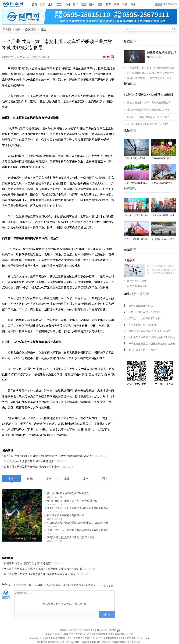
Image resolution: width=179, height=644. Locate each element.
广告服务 (92, 630)
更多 (133, 5)
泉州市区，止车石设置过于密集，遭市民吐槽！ (163, 239)
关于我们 (73, 630)
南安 (18, 30)
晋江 (59, 5)
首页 (34, 5)
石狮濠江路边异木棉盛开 (163, 183)
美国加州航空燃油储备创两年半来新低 (68, 493)
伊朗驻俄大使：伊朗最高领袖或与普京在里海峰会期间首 (78, 508)
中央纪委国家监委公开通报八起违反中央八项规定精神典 (78, 523)
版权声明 (63, 630)
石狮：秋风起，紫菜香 (135, 158)
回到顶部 (112, 630)
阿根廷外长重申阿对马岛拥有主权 (66, 515)
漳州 (67, 5)
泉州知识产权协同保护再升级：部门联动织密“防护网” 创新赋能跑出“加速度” (48, 456)
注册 (165, 4)
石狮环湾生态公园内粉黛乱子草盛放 (136, 183)
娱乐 (117, 5)
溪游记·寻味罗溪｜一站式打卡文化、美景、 (151, 78)
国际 (100, 5)
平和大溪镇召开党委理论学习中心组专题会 (29, 461)
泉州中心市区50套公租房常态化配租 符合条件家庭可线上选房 (40, 574)
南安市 (23, 74)
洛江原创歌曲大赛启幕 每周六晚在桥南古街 (151, 73)
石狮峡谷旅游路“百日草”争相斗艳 (161, 159)
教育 (108, 5)
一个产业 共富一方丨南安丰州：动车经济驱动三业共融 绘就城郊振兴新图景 (52, 585)
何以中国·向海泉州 (137, 286)
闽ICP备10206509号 (96, 638)
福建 (84, 5)
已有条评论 (108, 586)
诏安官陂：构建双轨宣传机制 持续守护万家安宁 (32, 467)
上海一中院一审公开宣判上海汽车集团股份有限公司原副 (78, 530)
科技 (125, 5)
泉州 (51, 5)
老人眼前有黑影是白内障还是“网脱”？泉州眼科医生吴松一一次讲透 (43, 569)
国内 (92, 5)
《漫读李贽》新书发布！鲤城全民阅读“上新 (151, 68)
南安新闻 (30, 30)
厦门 (76, 5)
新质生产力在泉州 (137, 281)
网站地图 (102, 630)
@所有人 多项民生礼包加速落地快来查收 (149, 95)
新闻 (43, 5)
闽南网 (7, 30)
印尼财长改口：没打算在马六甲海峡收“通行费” (73, 501)
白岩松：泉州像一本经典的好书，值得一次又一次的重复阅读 (136, 239)
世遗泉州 (129, 260)
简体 (170, 4)
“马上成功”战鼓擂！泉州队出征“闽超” (163, 216)
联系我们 (83, 630)
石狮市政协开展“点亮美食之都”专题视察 (27, 563)
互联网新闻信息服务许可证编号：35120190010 (127, 638)
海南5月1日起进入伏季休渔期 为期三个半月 (71, 537)
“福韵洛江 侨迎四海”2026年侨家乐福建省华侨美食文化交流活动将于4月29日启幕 (136, 216)
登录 (77, 604)
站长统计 (129, 634)
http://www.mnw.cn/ (41, 57)
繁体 (175, 4)
